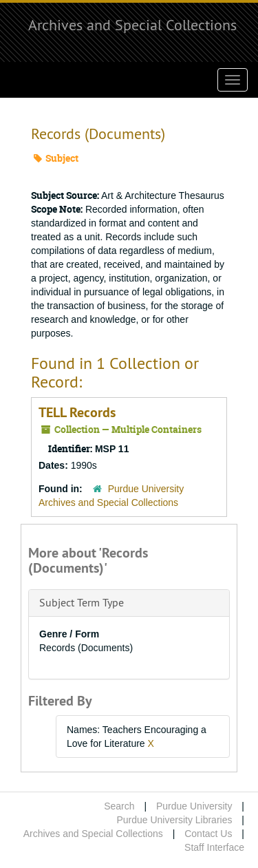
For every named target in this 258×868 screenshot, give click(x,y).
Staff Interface (214, 847)
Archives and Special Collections (132, 25)
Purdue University (194, 806)
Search (119, 806)
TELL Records (77, 412)
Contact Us (208, 834)
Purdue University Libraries (174, 820)
